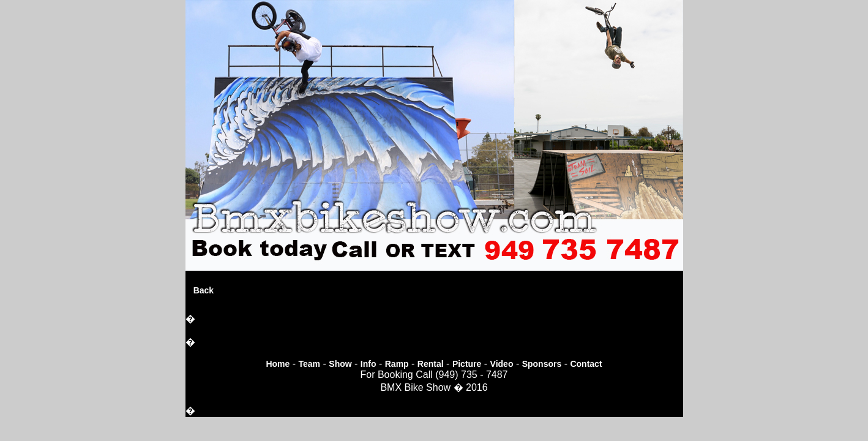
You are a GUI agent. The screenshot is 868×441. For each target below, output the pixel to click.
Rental (431, 364)
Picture (467, 364)
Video (502, 364)
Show (340, 364)
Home (278, 364)
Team (310, 364)
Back (204, 290)
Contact (586, 364)
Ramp (397, 364)
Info (369, 364)
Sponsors (542, 364)
